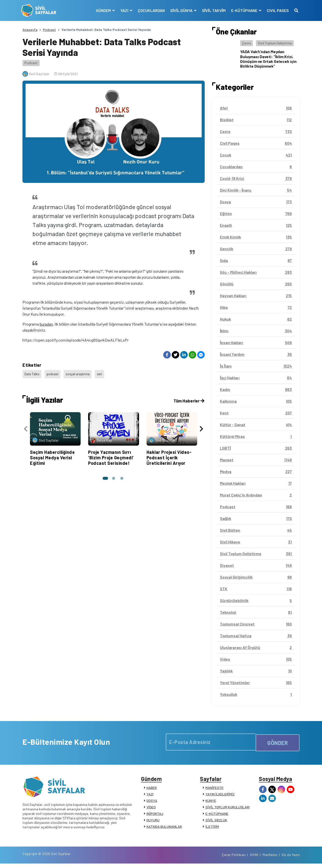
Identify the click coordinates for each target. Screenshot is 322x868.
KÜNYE (211, 802)
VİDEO (151, 809)
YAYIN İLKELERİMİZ (220, 796)
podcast (55, 373)
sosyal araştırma (81, 373)
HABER (152, 789)
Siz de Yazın (291, 859)
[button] (105, 476)
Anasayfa (30, 30)
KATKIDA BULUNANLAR (164, 828)
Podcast (49, 30)
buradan (46, 324)
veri (104, 373)
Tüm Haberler (188, 398)
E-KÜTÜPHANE (217, 815)
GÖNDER (278, 742)
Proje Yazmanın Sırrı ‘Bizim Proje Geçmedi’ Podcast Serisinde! (111, 455)
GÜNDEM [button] (102, 10)
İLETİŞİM (212, 828)
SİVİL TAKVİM (212, 10)
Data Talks (33, 373)
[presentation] (26, 427)
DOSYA (152, 802)
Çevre (246, 43)
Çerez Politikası (234, 859)
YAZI (150, 796)
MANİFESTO (214, 789)
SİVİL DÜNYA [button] (180, 10)
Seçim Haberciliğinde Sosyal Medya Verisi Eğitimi (52, 455)
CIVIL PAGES (276, 10)
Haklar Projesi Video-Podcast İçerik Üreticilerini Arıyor (169, 455)
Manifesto (270, 859)
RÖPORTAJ (155, 815)
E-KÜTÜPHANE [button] (243, 10)
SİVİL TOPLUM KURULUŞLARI (228, 809)
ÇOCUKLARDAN (150, 10)
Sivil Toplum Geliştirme (275, 43)
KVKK (254, 859)
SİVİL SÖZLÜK (216, 822)
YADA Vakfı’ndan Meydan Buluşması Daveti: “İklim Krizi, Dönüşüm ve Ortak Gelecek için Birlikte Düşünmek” (268, 59)
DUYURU (153, 822)
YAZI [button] (123, 10)
